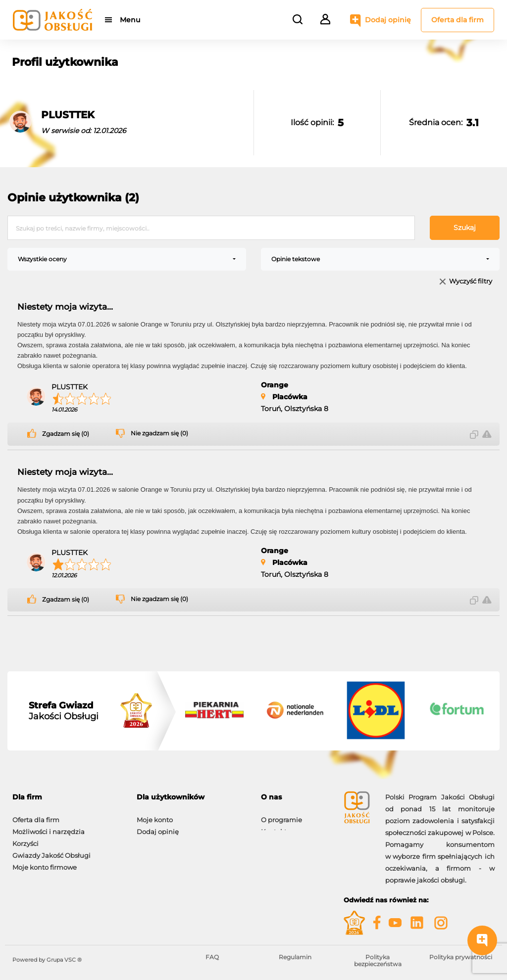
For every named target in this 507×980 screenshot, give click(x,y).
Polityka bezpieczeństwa (378, 960)
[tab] (67, 797)
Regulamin (295, 957)
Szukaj (465, 228)
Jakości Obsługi (64, 711)
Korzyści (25, 839)
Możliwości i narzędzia (49, 827)
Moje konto (155, 815)
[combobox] (127, 259)
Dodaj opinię (388, 20)
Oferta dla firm (457, 20)
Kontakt (274, 827)
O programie (281, 815)
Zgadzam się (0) (66, 434)
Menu (130, 20)
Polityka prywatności (461, 957)
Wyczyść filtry (471, 282)
